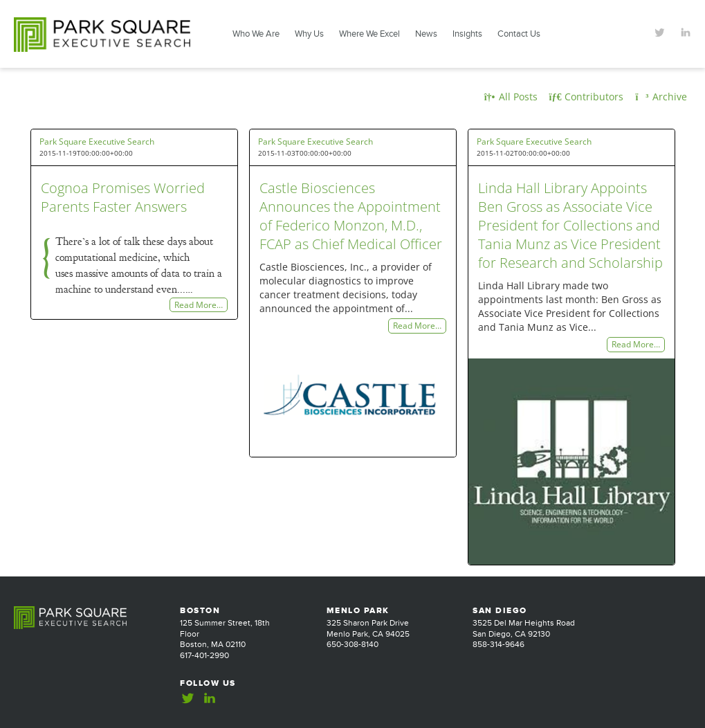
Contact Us (519, 34)
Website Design (610, 704)
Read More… (199, 305)
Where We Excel (369, 34)
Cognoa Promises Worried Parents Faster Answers (123, 197)
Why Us (309, 34)
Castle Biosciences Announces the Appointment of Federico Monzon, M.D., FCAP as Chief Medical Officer (351, 216)
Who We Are (256, 34)
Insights (467, 34)
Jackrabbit (672, 704)
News (426, 34)
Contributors (587, 97)
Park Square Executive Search (97, 142)
